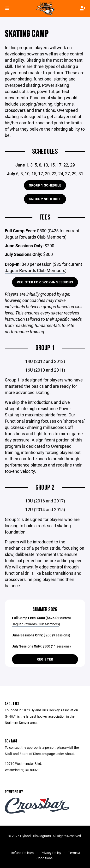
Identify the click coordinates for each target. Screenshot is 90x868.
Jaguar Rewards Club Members (35, 237)
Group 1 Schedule (45, 185)
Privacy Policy (51, 853)
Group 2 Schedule (45, 199)
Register (45, 659)
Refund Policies (22, 853)
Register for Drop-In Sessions (45, 282)
